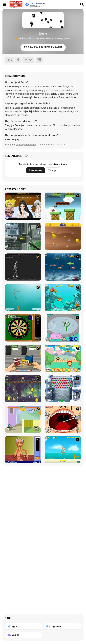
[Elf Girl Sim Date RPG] (23, 206)
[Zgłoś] (28, 60)
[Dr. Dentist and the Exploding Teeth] (63, 419)
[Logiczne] (63, 626)
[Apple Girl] (63, 358)
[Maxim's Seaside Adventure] (63, 450)
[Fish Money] (23, 389)
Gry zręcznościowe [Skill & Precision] (26, 145)
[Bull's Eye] (23, 328)
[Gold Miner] (63, 237)
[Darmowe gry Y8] (16, 4)
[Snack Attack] (23, 358)
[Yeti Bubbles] (63, 389)
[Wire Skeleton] (23, 267)
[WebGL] (23, 635)
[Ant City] (23, 237)
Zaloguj (53, 170)
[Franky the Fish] (63, 267)
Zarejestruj (36, 170)
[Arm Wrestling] (23, 450)
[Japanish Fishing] (63, 328)
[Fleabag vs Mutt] (23, 419)
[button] (12, 139)
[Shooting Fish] (23, 297)
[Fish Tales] (63, 297)
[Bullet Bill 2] (63, 206)
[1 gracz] (23, 626)
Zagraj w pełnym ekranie (43, 47)
